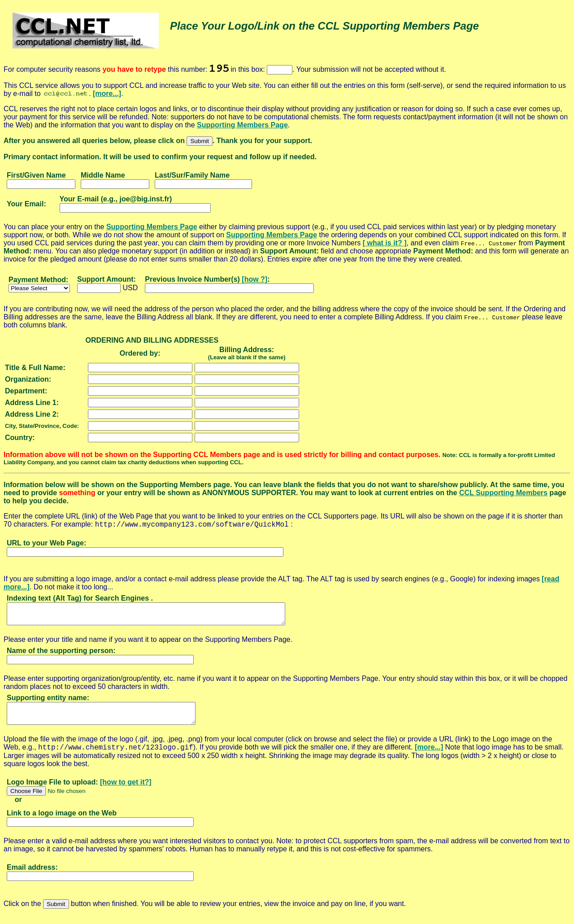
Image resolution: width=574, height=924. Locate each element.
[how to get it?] (126, 790)
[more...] (107, 94)
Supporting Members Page (242, 125)
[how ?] (254, 279)
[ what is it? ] (385, 243)
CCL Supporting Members (503, 493)
